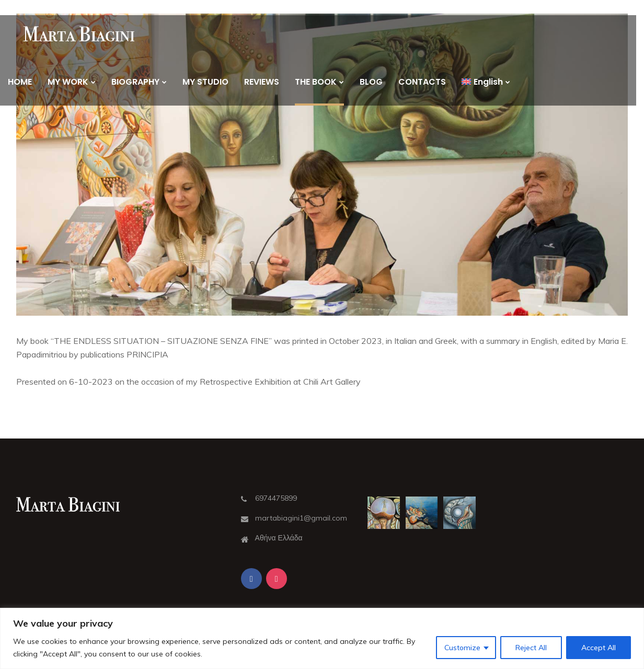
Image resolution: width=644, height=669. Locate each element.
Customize (462, 648)
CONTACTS (422, 82)
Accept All (599, 648)
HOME (20, 82)
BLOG (371, 82)
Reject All (531, 648)
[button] (322, 165)
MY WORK (68, 82)
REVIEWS (262, 82)
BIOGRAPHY (135, 82)
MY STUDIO (205, 82)
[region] (322, 638)
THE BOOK (316, 82)
